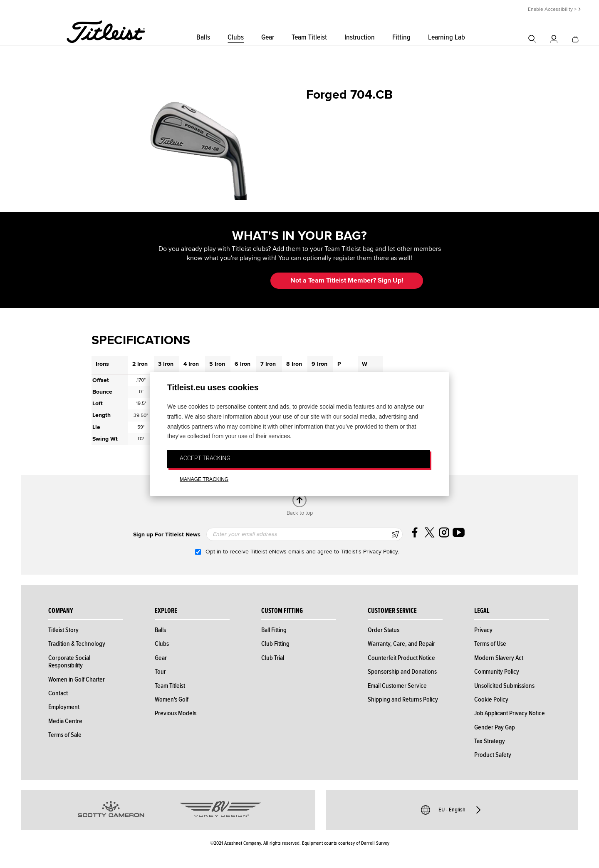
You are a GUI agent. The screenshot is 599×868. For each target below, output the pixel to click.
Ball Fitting (274, 630)
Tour (160, 672)
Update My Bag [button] (220, 280)
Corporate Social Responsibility (69, 662)
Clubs (236, 37)
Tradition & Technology (77, 644)
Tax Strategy (490, 741)
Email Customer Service (397, 686)
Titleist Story (63, 630)
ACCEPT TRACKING (205, 458)
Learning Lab (447, 37)
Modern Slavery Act (499, 658)
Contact (58, 693)
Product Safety (493, 755)
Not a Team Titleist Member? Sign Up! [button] (347, 280)
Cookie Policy (491, 699)
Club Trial (273, 658)
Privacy (483, 630)
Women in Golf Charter (77, 680)
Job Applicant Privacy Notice (510, 713)
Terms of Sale (65, 735)
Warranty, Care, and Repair (401, 644)
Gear (268, 37)
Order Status (384, 630)
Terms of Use (490, 644)
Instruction (360, 37)
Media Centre (65, 721)
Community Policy (497, 672)
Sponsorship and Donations (402, 672)
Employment (64, 707)
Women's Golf (172, 699)
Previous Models (176, 713)
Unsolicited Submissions (504, 686)
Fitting (401, 37)
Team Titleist (309, 37)
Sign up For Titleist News (167, 534)
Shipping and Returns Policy (403, 699)
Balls (203, 37)
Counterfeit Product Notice (401, 658)
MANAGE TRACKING (204, 479)
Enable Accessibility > (552, 9)
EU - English (452, 810)
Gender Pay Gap (495, 727)
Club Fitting (275, 644)
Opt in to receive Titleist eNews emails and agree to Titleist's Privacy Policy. (302, 552)
